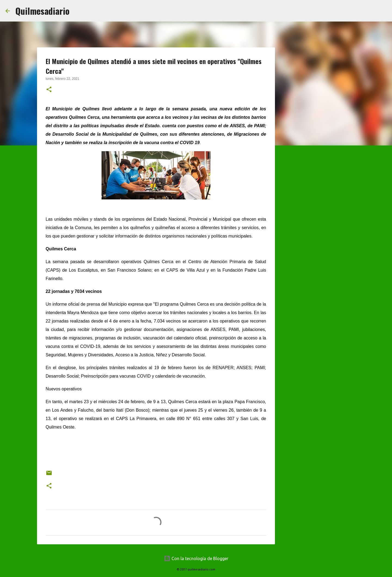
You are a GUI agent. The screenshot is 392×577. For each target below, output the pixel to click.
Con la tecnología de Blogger (196, 558)
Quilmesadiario (42, 11)
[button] (49, 90)
